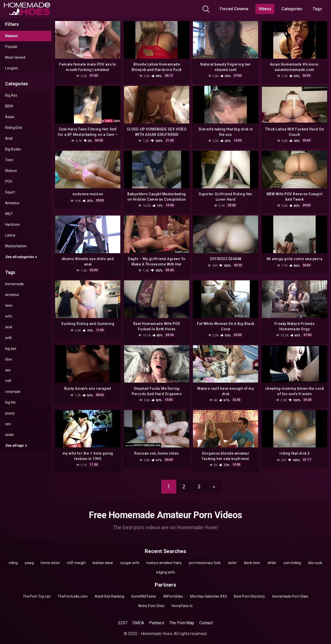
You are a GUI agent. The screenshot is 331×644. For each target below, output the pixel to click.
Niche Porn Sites (151, 601)
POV (9, 181)
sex (8, 424)
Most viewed (15, 57)
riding (13, 558)
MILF (9, 214)
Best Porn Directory (249, 592)
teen (9, 305)
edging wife (165, 568)
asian (9, 435)
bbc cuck (315, 558)
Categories (292, 9)
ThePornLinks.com (73, 592)
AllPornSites (173, 592)
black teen (252, 558)
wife (9, 316)
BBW (9, 106)
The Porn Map (182, 618)
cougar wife (130, 558)
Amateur (12, 203)
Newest (11, 36)
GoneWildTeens (144, 592)
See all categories (21, 257)
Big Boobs (13, 149)
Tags (317, 9)
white (272, 558)
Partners (157, 618)
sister (232, 558)
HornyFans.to (182, 601)
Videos (265, 9)
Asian (10, 117)
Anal (9, 138)
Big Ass (11, 95)
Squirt (10, 192)
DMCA (138, 618)
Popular (11, 47)
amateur (12, 295)
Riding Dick (14, 128)
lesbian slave (103, 558)
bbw (9, 359)
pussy (10, 413)
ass (8, 370)
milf (8, 381)
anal (9, 327)
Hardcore (12, 224)
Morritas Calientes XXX (208, 592)
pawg (29, 558)
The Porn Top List (37, 592)
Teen (9, 160)
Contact (206, 618)
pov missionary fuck (205, 558)
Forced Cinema (234, 9)
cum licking (292, 558)
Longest (12, 68)
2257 (123, 618)
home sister (50, 558)
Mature (11, 171)
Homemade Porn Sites (290, 592)
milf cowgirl (76, 558)
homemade (14, 284)
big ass (11, 349)
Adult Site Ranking (110, 592)
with (9, 338)
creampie (13, 392)
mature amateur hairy (164, 558)
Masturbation (16, 246)
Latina (10, 235)
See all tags (16, 445)
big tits (10, 402)
